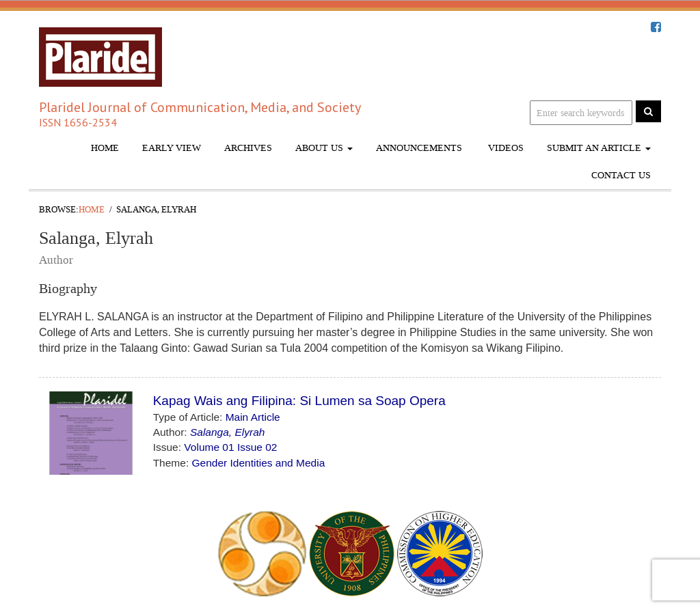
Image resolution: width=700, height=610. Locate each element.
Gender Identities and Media (259, 463)
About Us (324, 148)
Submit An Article (599, 148)
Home (105, 148)
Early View (172, 148)
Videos (504, 148)
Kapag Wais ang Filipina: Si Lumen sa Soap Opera (299, 401)
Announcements (419, 148)
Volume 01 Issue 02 (230, 447)
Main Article (253, 417)
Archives (248, 148)
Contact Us (621, 175)
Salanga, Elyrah (227, 432)
